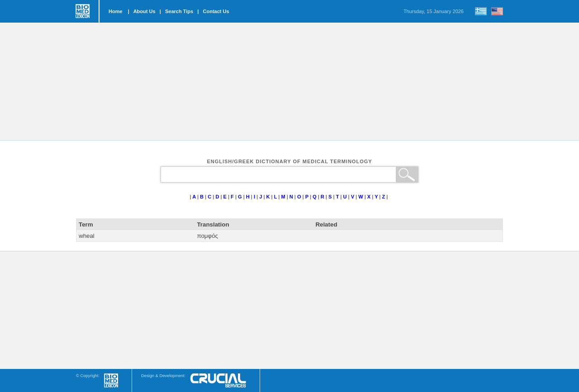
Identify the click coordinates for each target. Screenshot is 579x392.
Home (116, 11)
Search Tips (179, 11)
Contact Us (216, 11)
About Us (145, 11)
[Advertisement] (289, 81)
